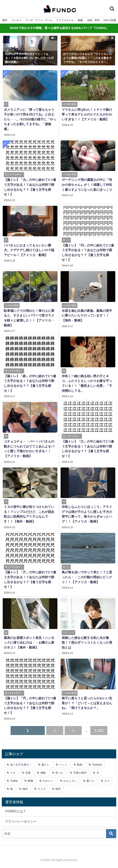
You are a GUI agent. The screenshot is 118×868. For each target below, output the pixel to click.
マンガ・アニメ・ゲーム (39, 20)
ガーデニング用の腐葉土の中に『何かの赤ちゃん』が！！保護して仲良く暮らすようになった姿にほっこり (87, 185)
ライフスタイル (65, 20)
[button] (8, 51)
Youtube (97, 765)
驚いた (91, 781)
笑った (59, 773)
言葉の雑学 (80, 773)
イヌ (13, 773)
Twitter (14, 781)
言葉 (28, 773)
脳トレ (45, 765)
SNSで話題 (110, 20)
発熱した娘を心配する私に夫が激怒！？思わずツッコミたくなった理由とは (87, 643)
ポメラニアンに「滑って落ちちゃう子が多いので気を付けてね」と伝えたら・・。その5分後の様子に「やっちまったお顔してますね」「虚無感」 (30, 119)
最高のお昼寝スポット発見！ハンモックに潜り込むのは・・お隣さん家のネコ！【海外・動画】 (29, 643)
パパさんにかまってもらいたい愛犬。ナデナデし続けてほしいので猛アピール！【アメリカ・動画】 (29, 250)
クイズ (42, 789)
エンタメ (16, 20)
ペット (63, 765)
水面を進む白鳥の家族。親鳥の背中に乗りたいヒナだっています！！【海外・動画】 (87, 316)
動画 (80, 765)
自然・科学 (93, 20)
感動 (43, 773)
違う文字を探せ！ (21, 765)
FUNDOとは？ (15, 811)
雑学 (5, 20)
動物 (80, 20)
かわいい (48, 781)
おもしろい (70, 781)
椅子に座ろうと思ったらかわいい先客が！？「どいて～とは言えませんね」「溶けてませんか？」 (87, 703)
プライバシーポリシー (21, 821)
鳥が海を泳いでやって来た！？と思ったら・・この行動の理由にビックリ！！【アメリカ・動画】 (87, 577)
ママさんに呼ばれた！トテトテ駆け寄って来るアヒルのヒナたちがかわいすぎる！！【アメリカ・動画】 (87, 114)
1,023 (99, 731)
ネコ (107, 781)
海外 (25, 789)
